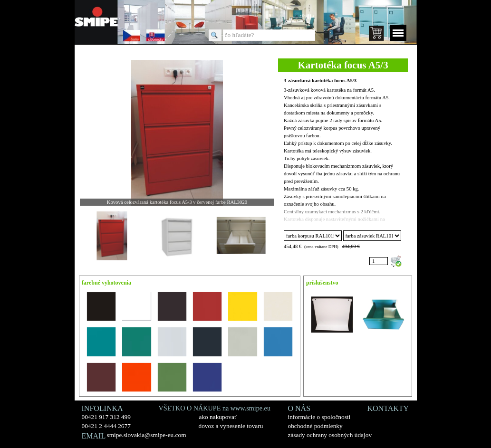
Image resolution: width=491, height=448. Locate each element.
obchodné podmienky (315, 426)
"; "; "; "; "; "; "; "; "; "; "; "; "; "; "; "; (313, 236)
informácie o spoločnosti (319, 417)
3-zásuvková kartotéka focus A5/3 (320, 81)
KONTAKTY (388, 408)
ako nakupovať (218, 417)
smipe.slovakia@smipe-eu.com (147, 435)
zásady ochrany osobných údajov (330, 435)
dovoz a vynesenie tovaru (231, 426)
